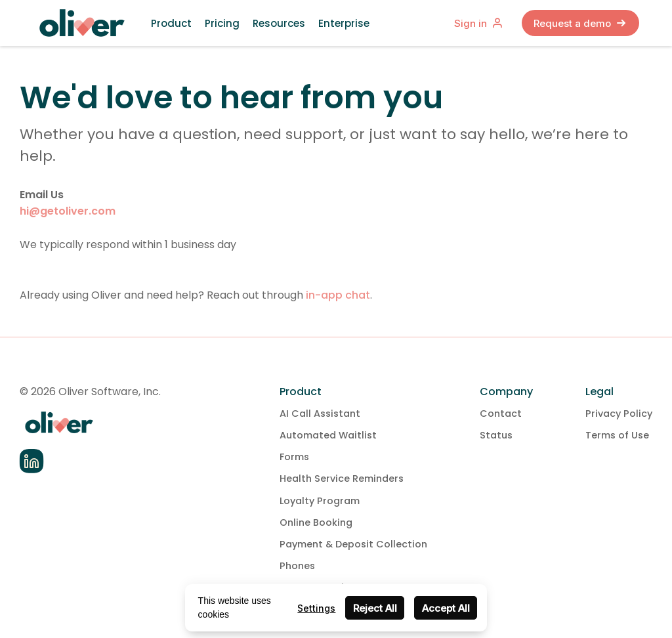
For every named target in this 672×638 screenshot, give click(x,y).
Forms (294, 457)
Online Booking (316, 522)
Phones (297, 566)
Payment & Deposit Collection (353, 544)
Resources (279, 23)
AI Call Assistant (320, 414)
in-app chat (338, 295)
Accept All (446, 608)
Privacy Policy (619, 414)
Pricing (222, 23)
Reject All (375, 608)
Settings (316, 608)
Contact (501, 414)
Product (171, 23)
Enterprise (344, 23)
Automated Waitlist (328, 435)
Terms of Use (617, 435)
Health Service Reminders (342, 478)
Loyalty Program (320, 501)
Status (496, 435)
